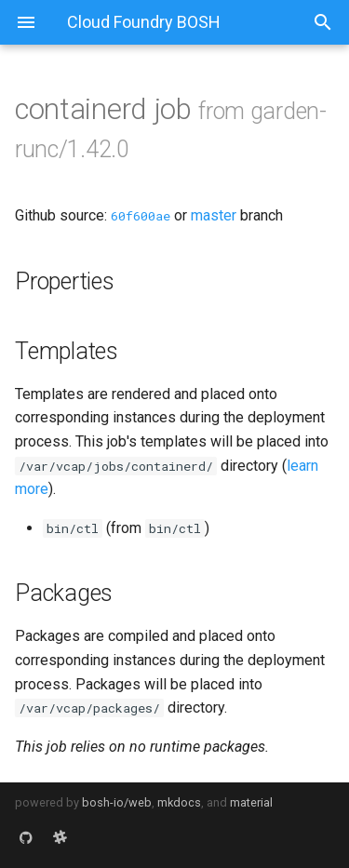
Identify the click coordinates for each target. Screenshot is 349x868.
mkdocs (179, 802)
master (214, 215)
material (251, 802)
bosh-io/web (117, 802)
